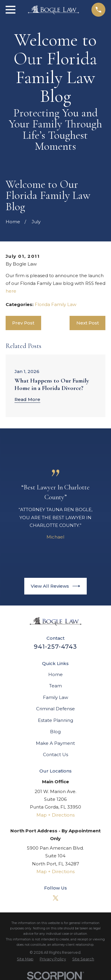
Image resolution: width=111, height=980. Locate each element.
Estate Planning (55, 720)
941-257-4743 (55, 647)
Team (55, 686)
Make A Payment (55, 743)
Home (55, 674)
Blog (55, 732)
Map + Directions (55, 815)
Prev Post (23, 323)
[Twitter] (55, 898)
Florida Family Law (55, 304)
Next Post (88, 323)
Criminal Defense (55, 709)
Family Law (55, 697)
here (11, 291)
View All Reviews (55, 586)
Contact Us (55, 754)
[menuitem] (25, 959)
